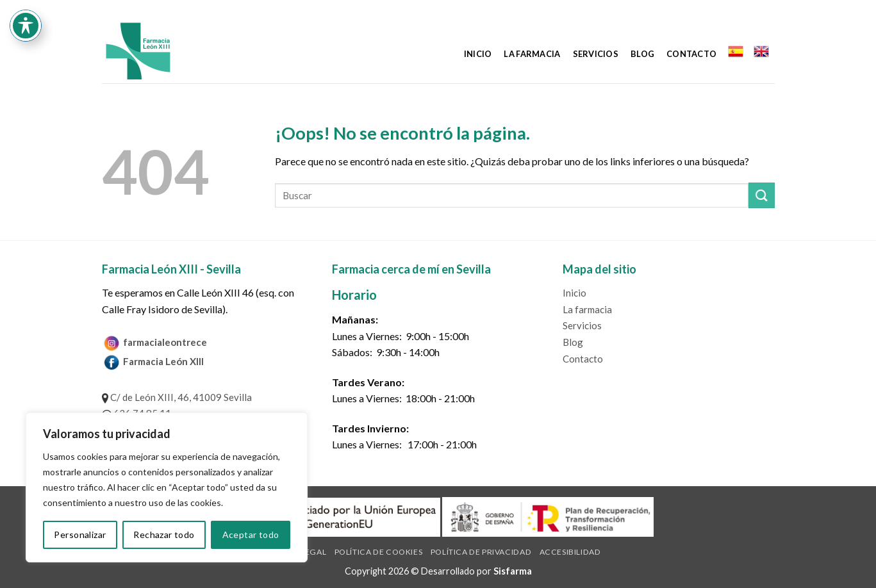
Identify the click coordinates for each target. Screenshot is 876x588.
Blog (642, 54)
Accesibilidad (570, 552)
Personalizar (80, 535)
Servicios (596, 54)
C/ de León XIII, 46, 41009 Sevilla (177, 397)
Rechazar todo (164, 535)
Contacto (691, 54)
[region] (167, 487)
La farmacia (532, 54)
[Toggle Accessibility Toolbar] (26, 26)
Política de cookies (379, 552)
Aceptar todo (251, 535)
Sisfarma (513, 571)
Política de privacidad (481, 552)
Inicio (478, 54)
